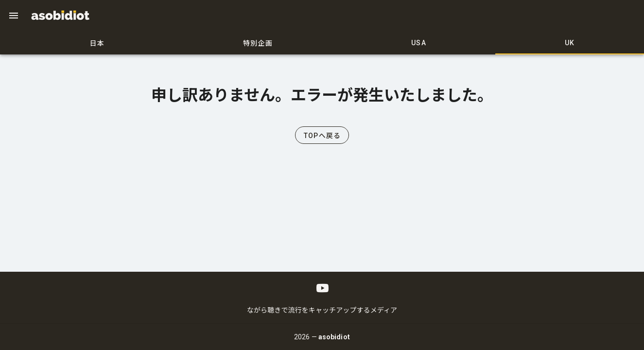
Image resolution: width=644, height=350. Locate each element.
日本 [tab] (97, 43)
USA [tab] (419, 43)
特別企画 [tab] (258, 43)
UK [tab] (570, 43)
